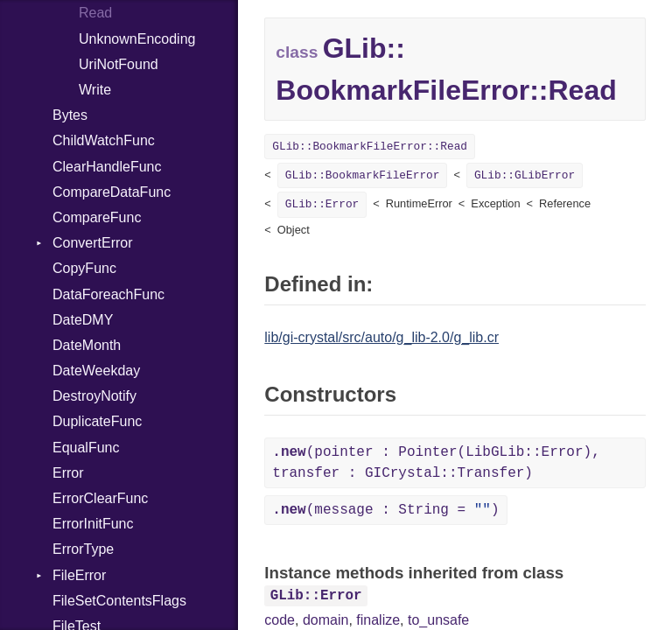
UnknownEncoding (137, 39)
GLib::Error (322, 204)
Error (68, 473)
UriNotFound (119, 64)
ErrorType (83, 549)
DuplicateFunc (97, 421)
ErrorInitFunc (93, 524)
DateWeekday (96, 371)
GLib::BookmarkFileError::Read (370, 147)
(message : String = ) (385, 510)
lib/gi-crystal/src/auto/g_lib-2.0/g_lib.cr (381, 337)
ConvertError (93, 243)
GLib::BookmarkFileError (363, 175)
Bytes (70, 115)
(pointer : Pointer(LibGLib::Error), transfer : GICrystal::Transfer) (436, 463)
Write (95, 90)
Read (95, 13)
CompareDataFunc (112, 192)
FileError (79, 575)
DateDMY (83, 320)
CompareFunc (97, 217)
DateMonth (87, 345)
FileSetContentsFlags (119, 601)
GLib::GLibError (525, 175)
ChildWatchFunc (104, 140)
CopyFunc (84, 268)
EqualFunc (86, 448)
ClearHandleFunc (107, 167)
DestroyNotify (94, 396)
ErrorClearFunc (100, 498)
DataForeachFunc (108, 294)
